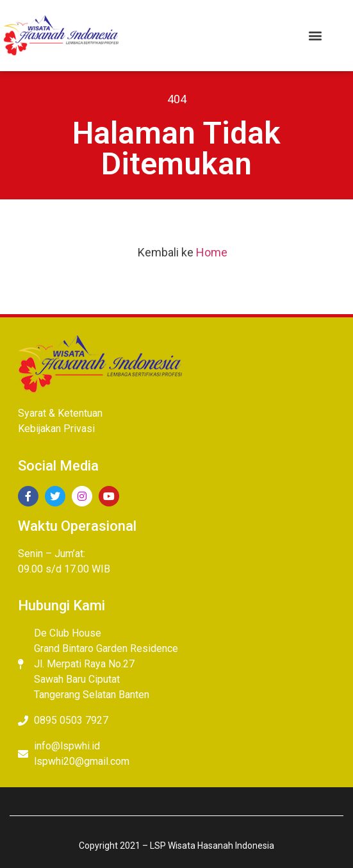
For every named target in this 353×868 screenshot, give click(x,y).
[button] (315, 36)
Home (212, 252)
